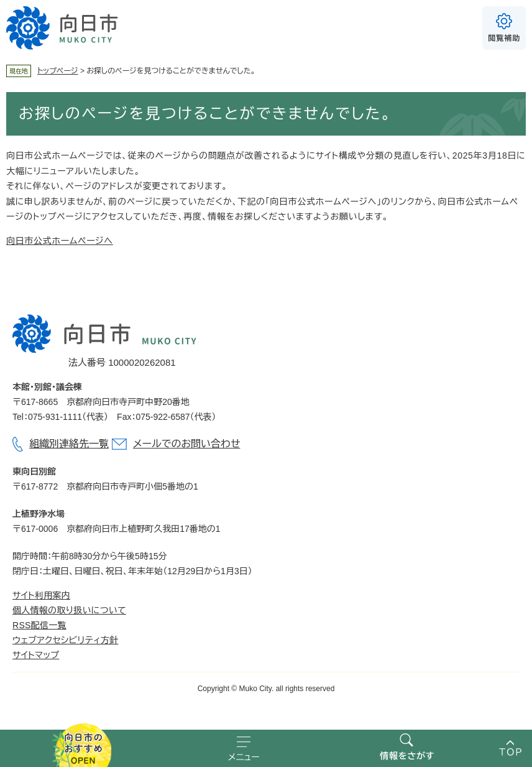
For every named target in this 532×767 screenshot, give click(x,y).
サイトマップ (36, 655)
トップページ (58, 71)
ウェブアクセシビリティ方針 (65, 640)
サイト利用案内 (41, 595)
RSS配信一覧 (39, 625)
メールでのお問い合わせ (186, 444)
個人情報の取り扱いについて (69, 610)
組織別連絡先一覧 (69, 444)
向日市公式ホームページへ (60, 241)
